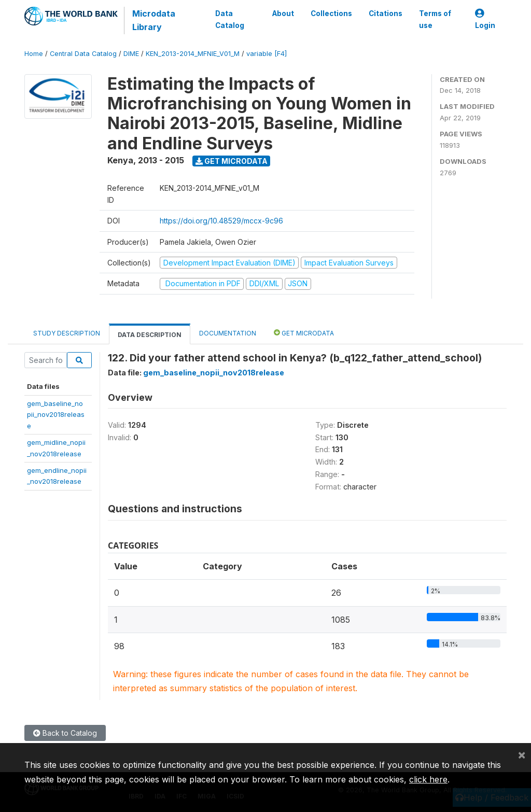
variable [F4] (267, 54)
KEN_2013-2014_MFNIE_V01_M (193, 54)
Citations (386, 13)
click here (428, 779)
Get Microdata (232, 161)
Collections (331, 13)
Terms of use (435, 19)
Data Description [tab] (150, 335)
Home (34, 54)
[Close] (522, 754)
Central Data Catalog (83, 54)
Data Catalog (230, 19)
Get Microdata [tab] (304, 333)
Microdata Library (154, 20)
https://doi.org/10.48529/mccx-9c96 (221, 221)
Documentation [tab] (228, 333)
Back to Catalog (65, 733)
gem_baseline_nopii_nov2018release (56, 415)
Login (485, 19)
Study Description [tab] (67, 333)
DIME (131, 54)
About (283, 13)
